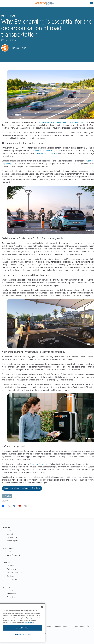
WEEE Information (80, 626)
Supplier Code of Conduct (63, 626)
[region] (23, 623)
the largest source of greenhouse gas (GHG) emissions (60, 122)
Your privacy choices (23, 634)
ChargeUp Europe (37, 464)
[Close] (42, 607)
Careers (10, 590)
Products (10, 566)
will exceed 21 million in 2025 (42, 151)
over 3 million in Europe (47, 153)
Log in (9, 530)
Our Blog (5, 16)
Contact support (13, 555)
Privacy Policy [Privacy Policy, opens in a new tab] (29, 623)
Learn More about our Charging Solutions (22, 488)
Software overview (14, 573)
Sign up (10, 534)
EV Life (12, 16)
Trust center (12, 594)
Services (10, 576)
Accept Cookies (23, 628)
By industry (11, 569)
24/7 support (12, 541)
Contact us (11, 597)
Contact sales (12, 579)
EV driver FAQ (13, 537)
